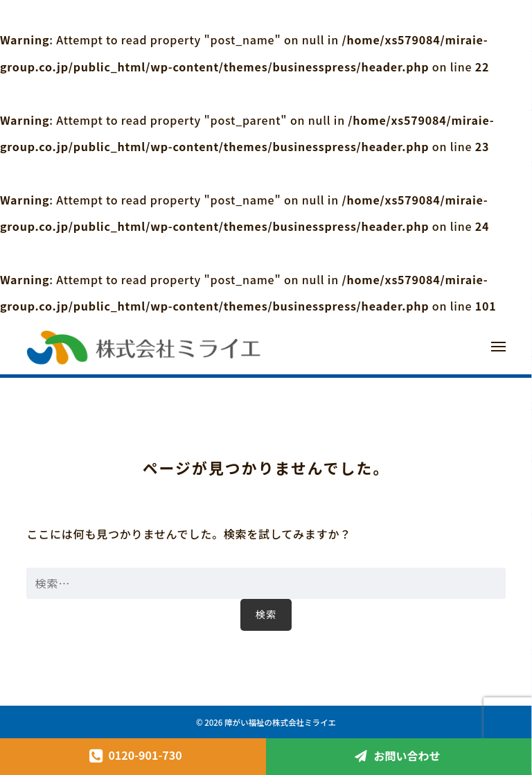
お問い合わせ (407, 756)
